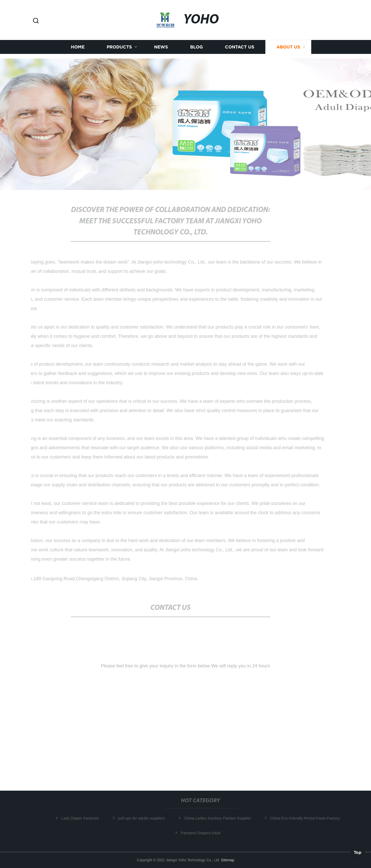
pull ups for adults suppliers (142, 818)
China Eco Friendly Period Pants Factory (306, 818)
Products (119, 47)
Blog (196, 47)
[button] (36, 21)
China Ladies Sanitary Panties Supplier (218, 818)
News (161, 47)
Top (358, 853)
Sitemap (228, 860)
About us (288, 47)
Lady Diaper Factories (81, 818)
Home (78, 47)
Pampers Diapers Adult (201, 833)
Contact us (240, 47)
